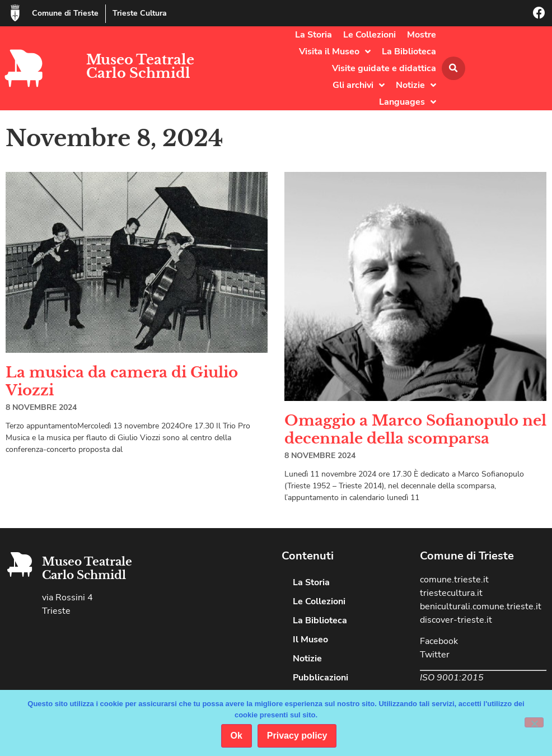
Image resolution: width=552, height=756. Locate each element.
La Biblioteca (409, 52)
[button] (453, 68)
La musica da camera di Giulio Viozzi (122, 381)
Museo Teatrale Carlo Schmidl (140, 66)
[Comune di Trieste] (15, 13)
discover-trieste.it (456, 620)
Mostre (422, 35)
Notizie (416, 85)
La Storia (314, 35)
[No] (534, 722)
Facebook (439, 641)
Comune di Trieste (65, 13)
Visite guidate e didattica (384, 68)
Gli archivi (359, 85)
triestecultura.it (451, 593)
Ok (237, 736)
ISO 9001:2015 (452, 678)
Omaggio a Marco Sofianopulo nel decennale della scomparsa (415, 429)
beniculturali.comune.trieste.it (481, 606)
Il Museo (310, 640)
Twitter (435, 655)
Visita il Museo (335, 52)
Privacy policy (297, 736)
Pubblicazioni (321, 678)
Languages (408, 102)
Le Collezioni (369, 35)
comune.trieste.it (454, 580)
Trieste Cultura (140, 13)
